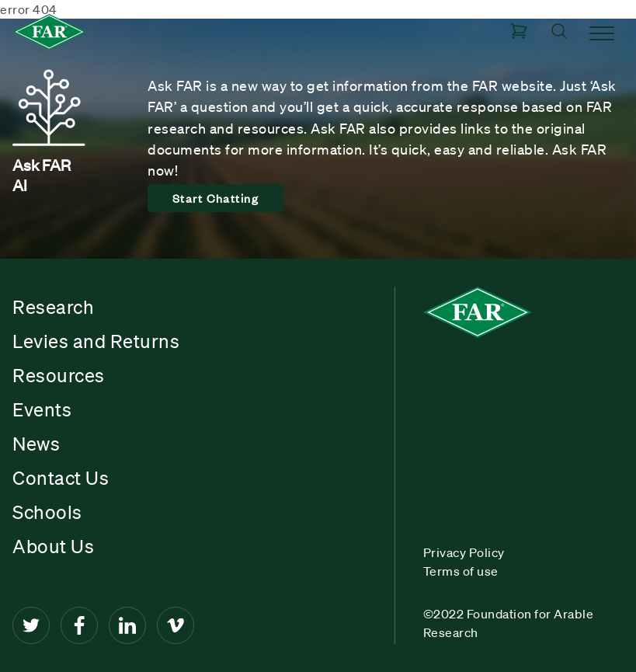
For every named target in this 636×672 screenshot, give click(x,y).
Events (42, 409)
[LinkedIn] (127, 625)
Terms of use (461, 571)
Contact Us (61, 478)
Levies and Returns (96, 341)
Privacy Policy (464, 552)
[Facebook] (79, 625)
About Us (53, 546)
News (36, 444)
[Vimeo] (176, 625)
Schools (47, 512)
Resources (59, 375)
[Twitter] (31, 625)
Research (53, 307)
